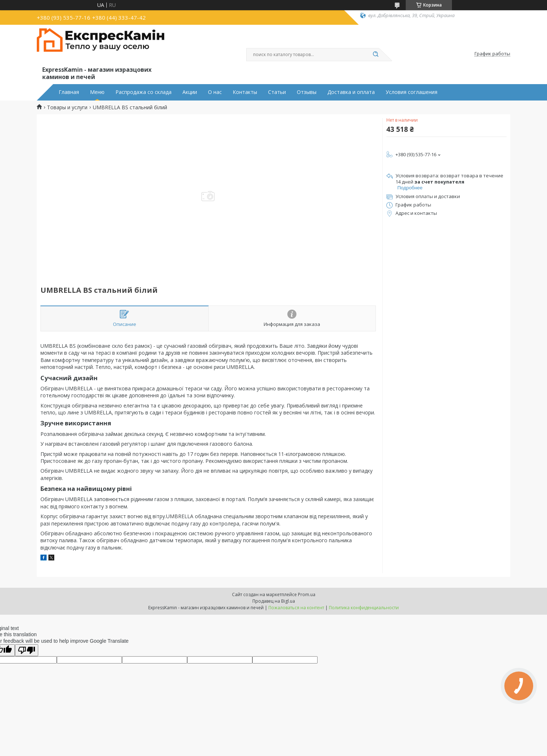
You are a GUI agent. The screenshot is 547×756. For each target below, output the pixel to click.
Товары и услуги (67, 107)
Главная (69, 92)
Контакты (245, 92)
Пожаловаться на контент (296, 608)
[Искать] (375, 55)
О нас (215, 92)
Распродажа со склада (143, 92)
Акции (190, 92)
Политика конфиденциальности (364, 608)
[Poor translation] (27, 650)
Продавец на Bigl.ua (274, 601)
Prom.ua (307, 594)
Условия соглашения (412, 92)
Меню (97, 92)
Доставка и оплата (351, 92)
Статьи (277, 92)
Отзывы (307, 92)
